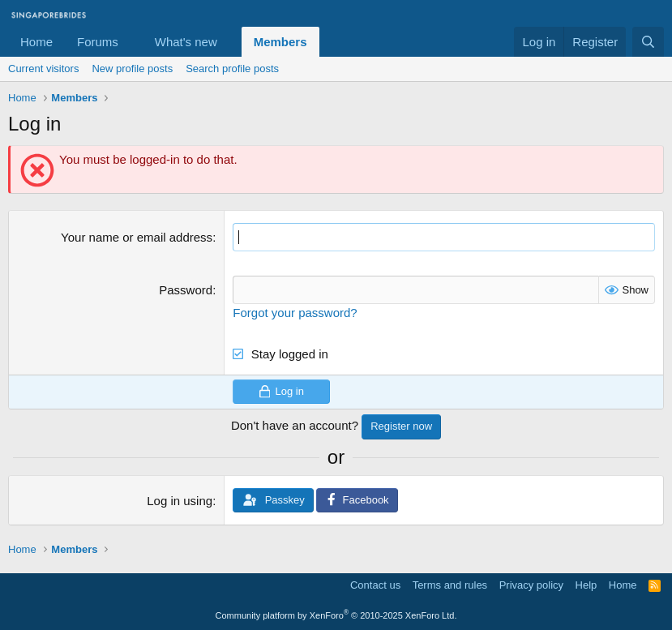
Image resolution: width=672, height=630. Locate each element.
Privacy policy (531, 585)
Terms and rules (450, 585)
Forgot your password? (295, 313)
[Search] (648, 42)
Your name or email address (137, 237)
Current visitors (43, 69)
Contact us (375, 585)
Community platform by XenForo (336, 615)
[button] (131, 42)
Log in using (180, 501)
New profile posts (132, 69)
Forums (98, 42)
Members (280, 42)
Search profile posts (232, 69)
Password (186, 290)
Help (586, 585)
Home (36, 42)
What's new (186, 42)
